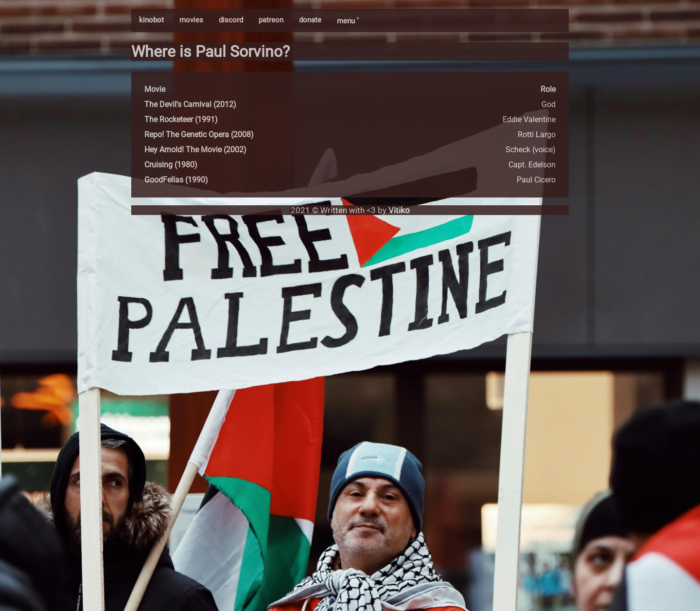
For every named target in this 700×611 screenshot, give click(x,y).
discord (231, 20)
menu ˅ (348, 21)
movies (191, 20)
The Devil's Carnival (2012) (190, 104)
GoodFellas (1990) (176, 180)
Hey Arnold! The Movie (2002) (195, 150)
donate (310, 20)
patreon (271, 20)
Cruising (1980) (171, 165)
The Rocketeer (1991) (181, 119)
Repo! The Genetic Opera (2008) (199, 135)
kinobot (151, 20)
